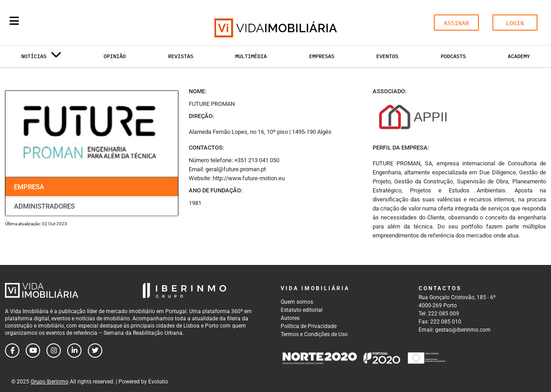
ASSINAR (456, 23)
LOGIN (515, 23)
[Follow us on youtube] (33, 351)
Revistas (181, 56)
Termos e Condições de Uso (314, 334)
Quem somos (297, 302)
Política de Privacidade (309, 326)
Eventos (387, 56)
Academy (519, 56)
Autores (290, 318)
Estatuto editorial (302, 310)
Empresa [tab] (29, 187)
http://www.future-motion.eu (249, 178)
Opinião (115, 56)
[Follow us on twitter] (95, 351)
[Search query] (67, 23)
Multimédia (251, 56)
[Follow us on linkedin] (74, 351)
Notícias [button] (41, 58)
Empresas (322, 56)
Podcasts (453, 56)
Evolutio (158, 382)
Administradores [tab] (44, 206)
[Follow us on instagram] (54, 351)
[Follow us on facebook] (12, 351)
